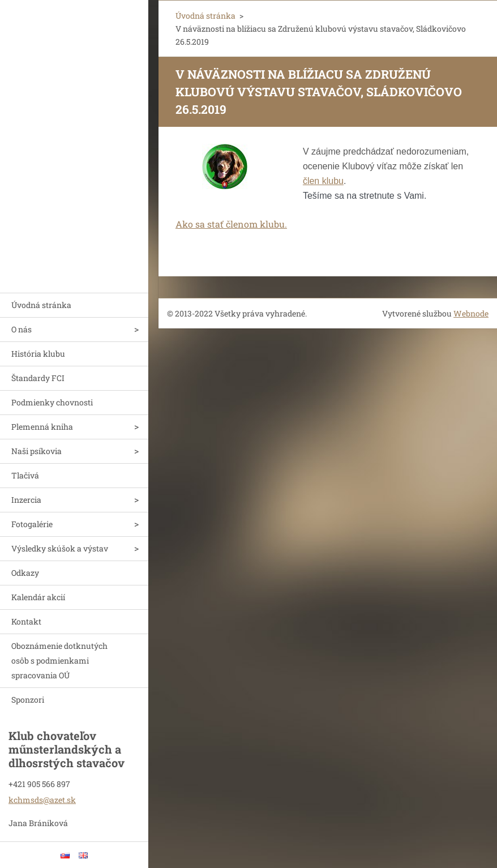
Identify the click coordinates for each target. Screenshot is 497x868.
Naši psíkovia (37, 451)
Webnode (471, 313)
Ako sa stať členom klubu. (231, 224)
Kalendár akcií (38, 597)
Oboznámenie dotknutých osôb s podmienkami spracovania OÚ (59, 660)
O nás (22, 329)
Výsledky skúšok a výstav (60, 548)
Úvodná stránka (41, 305)
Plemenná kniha (42, 427)
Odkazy (25, 573)
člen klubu (323, 181)
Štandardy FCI (38, 378)
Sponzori (28, 700)
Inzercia (26, 500)
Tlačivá (25, 475)
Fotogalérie (32, 524)
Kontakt (26, 621)
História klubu (38, 354)
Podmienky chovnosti (52, 402)
